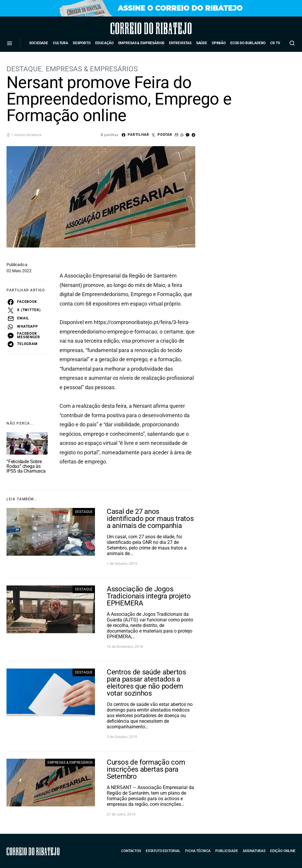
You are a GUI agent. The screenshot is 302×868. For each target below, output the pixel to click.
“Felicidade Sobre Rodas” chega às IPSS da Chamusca (26, 466)
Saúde (202, 43)
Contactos (131, 851)
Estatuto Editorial (163, 851)
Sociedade (39, 43)
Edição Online (283, 851)
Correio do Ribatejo (135, 28)
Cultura (60, 43)
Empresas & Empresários (141, 43)
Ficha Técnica (198, 851)
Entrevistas (180, 43)
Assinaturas (254, 851)
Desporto (82, 43)
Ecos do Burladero (248, 43)
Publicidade (226, 851)
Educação (104, 43)
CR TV (275, 43)
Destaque (24, 69)
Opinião (219, 43)
